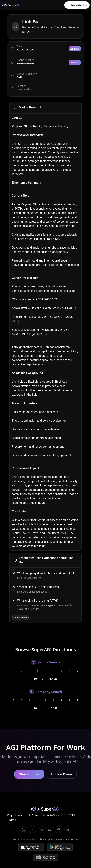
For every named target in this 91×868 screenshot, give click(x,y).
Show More (20, 617)
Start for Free (29, 774)
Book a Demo (62, 774)
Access (75, 49)
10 (35, 679)
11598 (53, 708)
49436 (53, 679)
